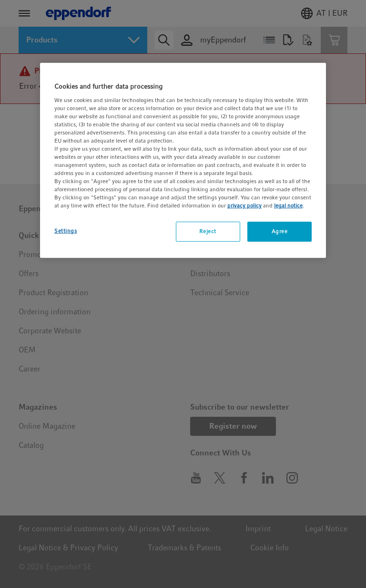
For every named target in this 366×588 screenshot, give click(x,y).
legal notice (288, 206)
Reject (208, 231)
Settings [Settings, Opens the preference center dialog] (66, 231)
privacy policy (244, 206)
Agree (280, 231)
